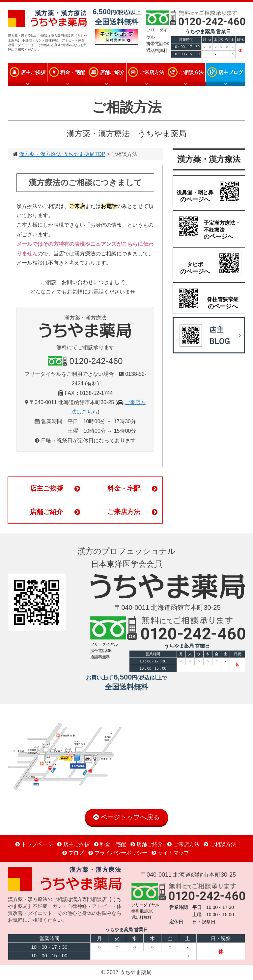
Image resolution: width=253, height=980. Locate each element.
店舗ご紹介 (112, 72)
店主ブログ (231, 72)
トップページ (34, 844)
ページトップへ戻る (127, 817)
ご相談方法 (191, 72)
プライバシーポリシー (118, 853)
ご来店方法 (152, 72)
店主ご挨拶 (33, 72)
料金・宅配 (73, 72)
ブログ (73, 853)
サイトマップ (170, 853)
